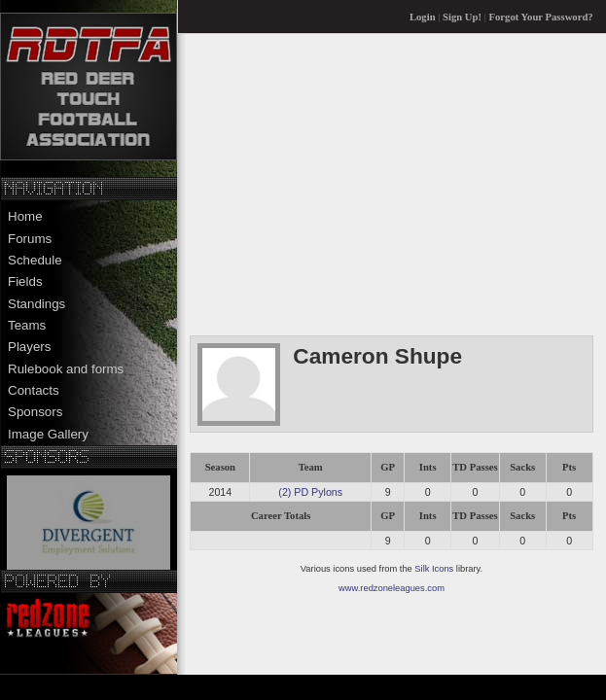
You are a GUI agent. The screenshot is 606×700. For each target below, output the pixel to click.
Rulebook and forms (66, 369)
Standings (36, 304)
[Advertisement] (391, 184)
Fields (25, 281)
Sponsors (35, 412)
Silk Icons (434, 569)
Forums (30, 239)
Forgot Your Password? (541, 17)
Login (423, 17)
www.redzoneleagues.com (392, 588)
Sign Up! (462, 17)
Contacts (34, 390)
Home (25, 216)
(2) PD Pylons (310, 492)
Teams (27, 325)
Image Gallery (48, 434)
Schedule (35, 260)
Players (29, 347)
